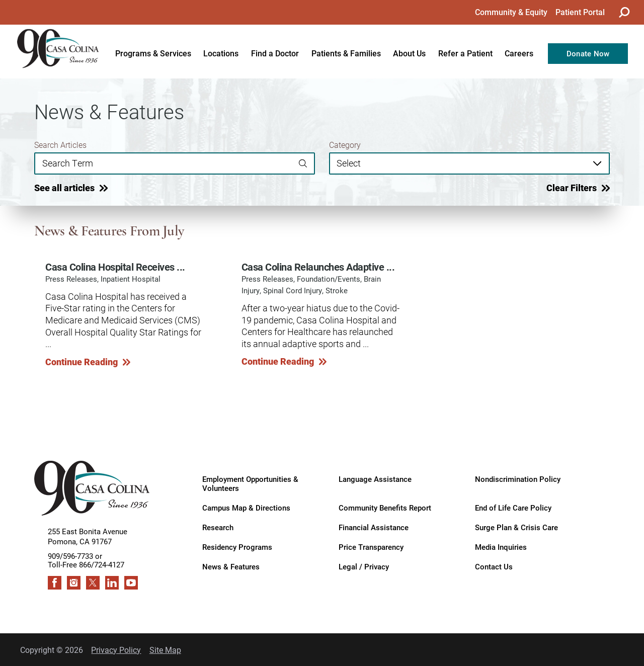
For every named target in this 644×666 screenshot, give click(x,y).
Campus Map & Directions (246, 508)
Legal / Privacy (364, 567)
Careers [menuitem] (519, 53)
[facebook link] (55, 583)
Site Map (165, 650)
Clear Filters (572, 188)
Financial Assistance (374, 527)
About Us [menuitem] (409, 53)
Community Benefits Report (385, 508)
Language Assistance (375, 479)
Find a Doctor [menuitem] (275, 53)
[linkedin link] (112, 583)
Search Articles (60, 145)
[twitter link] (93, 583)
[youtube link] (131, 583)
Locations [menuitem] (221, 53)
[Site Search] (624, 12)
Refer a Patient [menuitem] (465, 53)
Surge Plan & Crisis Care (516, 527)
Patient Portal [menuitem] (580, 12)
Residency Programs (237, 547)
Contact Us (494, 567)
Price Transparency (371, 547)
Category (345, 145)
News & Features (231, 567)
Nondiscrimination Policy (518, 479)
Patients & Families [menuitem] (346, 53)
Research (218, 527)
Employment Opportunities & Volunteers (250, 483)
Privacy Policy (116, 650)
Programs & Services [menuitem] (153, 53)
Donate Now (588, 54)
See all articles (64, 188)
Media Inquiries (501, 547)
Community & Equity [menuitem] (511, 12)
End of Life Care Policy (513, 508)
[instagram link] (74, 583)
